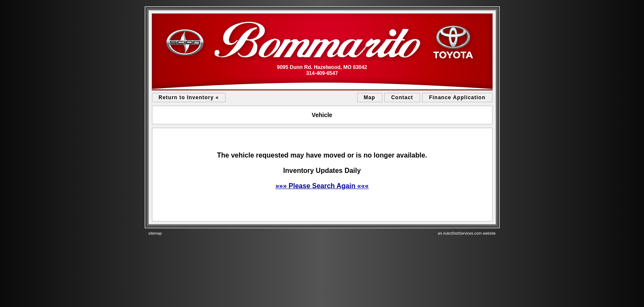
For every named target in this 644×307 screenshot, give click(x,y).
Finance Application (457, 98)
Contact (402, 98)
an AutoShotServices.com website (467, 233)
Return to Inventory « (189, 98)
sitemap (155, 233)
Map (370, 98)
